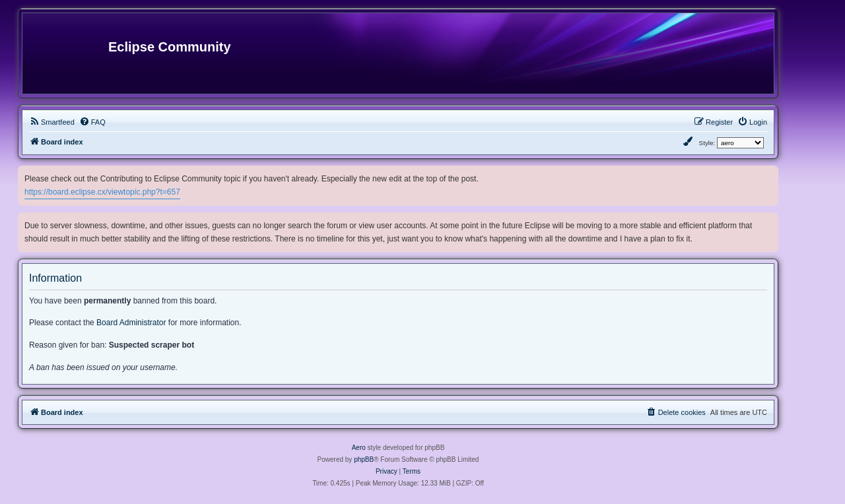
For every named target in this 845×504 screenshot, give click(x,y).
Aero (359, 448)
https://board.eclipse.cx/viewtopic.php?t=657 (102, 192)
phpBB (364, 459)
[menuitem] (52, 122)
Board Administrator (131, 323)
